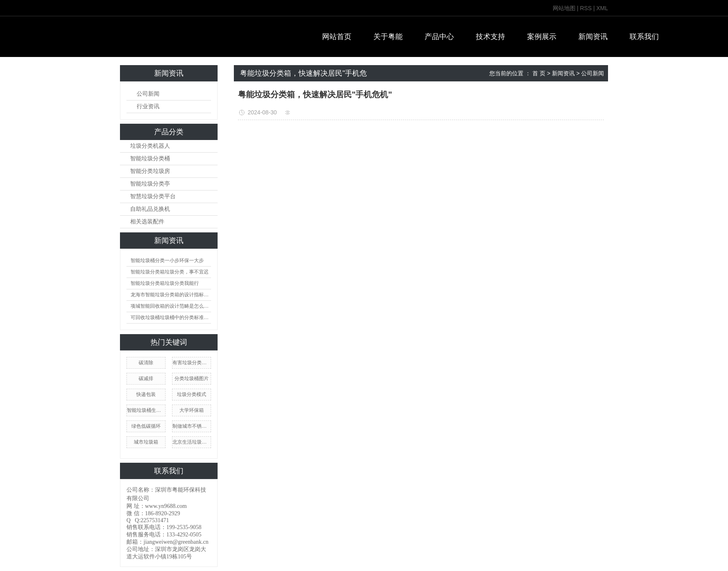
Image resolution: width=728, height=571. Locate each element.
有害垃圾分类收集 (192, 363)
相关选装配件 (147, 222)
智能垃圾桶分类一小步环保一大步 (167, 260)
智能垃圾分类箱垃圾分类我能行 (165, 283)
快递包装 (146, 394)
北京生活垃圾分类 (192, 442)
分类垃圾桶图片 (192, 378)
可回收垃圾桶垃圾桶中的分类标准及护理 (171, 317)
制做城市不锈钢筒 (192, 426)
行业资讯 (148, 106)
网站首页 (337, 37)
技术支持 (490, 37)
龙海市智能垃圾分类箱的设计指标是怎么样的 (171, 295)
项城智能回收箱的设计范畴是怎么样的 (171, 306)
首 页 (539, 73)
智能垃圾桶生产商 (146, 410)
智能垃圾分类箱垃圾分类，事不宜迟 (170, 272)
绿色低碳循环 (146, 426)
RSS (586, 8)
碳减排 (146, 378)
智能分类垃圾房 (150, 171)
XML (602, 8)
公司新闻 (148, 94)
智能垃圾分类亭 (150, 184)
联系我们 (644, 37)
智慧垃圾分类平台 (153, 196)
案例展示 (542, 37)
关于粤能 (388, 37)
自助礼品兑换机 (150, 209)
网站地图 (564, 8)
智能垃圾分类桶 (150, 159)
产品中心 (439, 37)
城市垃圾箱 (146, 442)
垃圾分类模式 (192, 394)
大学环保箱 (192, 410)
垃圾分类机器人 (150, 146)
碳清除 (146, 363)
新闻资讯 (593, 37)
